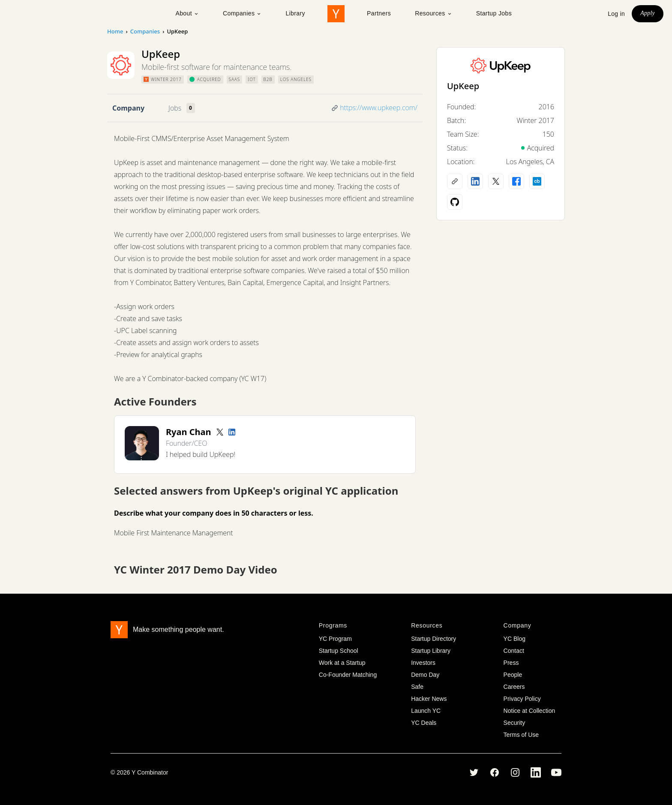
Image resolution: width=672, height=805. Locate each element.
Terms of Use (521, 735)
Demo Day (425, 675)
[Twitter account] (220, 432)
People (513, 675)
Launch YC (426, 711)
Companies (242, 13)
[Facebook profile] (516, 181)
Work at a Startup (342, 663)
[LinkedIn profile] (232, 432)
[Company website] (455, 181)
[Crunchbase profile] (537, 181)
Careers (514, 687)
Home (115, 31)
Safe (417, 687)
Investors (423, 663)
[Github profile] (455, 202)
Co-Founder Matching (348, 675)
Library (295, 13)
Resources (433, 13)
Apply (648, 13)
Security (514, 723)
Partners (379, 13)
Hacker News (429, 699)
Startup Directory (433, 639)
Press (511, 663)
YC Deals (424, 723)
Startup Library (431, 651)
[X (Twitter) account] (496, 181)
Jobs (175, 108)
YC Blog (514, 639)
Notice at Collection (529, 711)
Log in (616, 14)
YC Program (335, 639)
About (187, 13)
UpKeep (463, 86)
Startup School (339, 651)
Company (128, 108)
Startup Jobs (494, 13)
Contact (514, 651)
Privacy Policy (522, 699)
